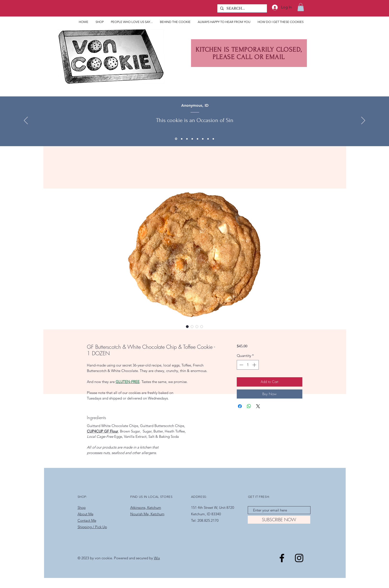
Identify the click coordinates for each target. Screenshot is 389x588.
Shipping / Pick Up (92, 527)
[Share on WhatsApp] (249, 406)
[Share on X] (258, 406)
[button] (301, 7)
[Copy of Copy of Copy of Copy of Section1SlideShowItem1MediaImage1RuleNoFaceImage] (197, 139)
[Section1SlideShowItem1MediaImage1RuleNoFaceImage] (187, 139)
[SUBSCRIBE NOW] (279, 520)
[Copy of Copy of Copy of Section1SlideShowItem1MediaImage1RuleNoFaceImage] (192, 139)
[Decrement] (241, 365)
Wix (157, 558)
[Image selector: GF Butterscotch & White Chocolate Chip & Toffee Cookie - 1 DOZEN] (187, 327)
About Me (85, 514)
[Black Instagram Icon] (299, 558)
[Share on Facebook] (240, 406)
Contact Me (87, 520)
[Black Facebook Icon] (282, 558)
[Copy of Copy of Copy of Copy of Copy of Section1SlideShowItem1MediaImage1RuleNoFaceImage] (203, 139)
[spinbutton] (248, 365)
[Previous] (26, 121)
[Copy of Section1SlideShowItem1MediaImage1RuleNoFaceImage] (182, 139)
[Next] (363, 121)
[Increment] (255, 365)
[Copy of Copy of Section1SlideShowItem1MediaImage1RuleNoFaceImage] (176, 139)
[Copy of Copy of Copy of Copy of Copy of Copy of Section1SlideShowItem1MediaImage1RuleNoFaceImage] (208, 139)
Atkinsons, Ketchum (146, 508)
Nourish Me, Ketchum (147, 514)
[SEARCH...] (242, 9)
